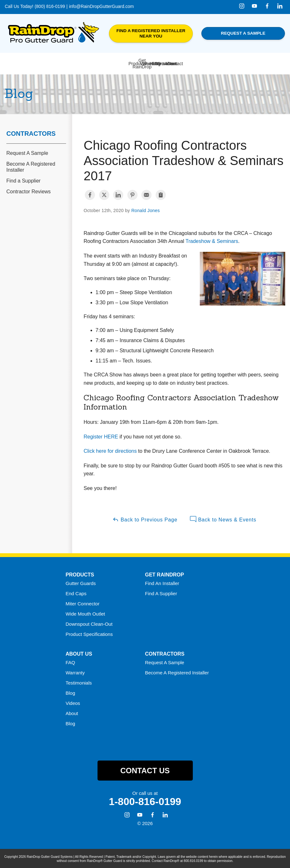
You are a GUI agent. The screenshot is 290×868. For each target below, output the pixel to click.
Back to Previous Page (145, 519)
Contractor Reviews (29, 191)
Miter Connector (83, 603)
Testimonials (79, 682)
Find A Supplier (161, 593)
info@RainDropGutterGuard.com (101, 6)
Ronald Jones (145, 210)
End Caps (76, 593)
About (72, 713)
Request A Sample (27, 152)
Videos (73, 703)
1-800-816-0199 (145, 801)
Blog (71, 692)
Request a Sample (243, 33)
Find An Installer (162, 583)
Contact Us (145, 770)
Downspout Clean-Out (89, 623)
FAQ (71, 662)
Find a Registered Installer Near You (151, 34)
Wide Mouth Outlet (85, 613)
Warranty (75, 672)
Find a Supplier (24, 180)
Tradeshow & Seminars (212, 241)
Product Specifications (89, 634)
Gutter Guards (81, 583)
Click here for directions (110, 451)
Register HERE (101, 436)
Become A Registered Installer (31, 167)
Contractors (31, 133)
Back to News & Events (223, 519)
